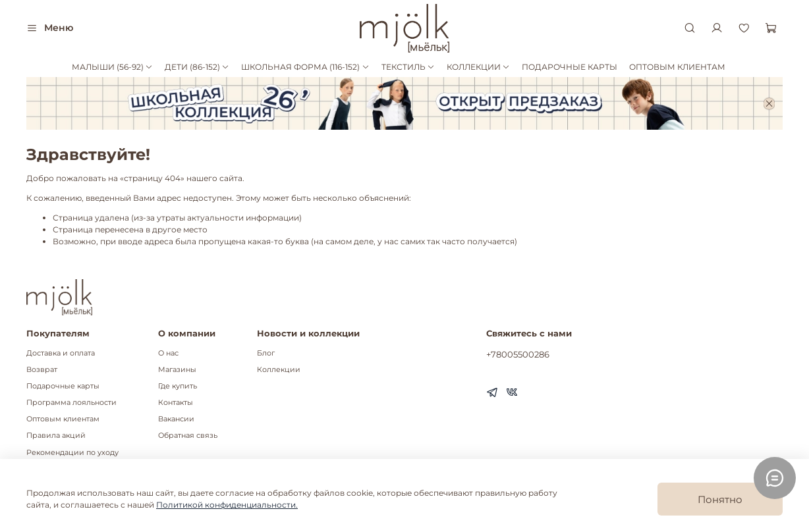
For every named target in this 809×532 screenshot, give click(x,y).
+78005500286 (518, 354)
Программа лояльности (71, 403)
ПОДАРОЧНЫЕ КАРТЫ (570, 67)
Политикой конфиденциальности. (227, 505)
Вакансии (176, 419)
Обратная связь (188, 436)
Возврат (42, 370)
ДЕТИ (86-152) (197, 67)
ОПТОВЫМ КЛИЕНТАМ (677, 67)
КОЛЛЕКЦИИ (478, 67)
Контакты (176, 403)
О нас (168, 353)
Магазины (177, 370)
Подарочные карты (63, 386)
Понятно (720, 499)
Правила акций (56, 436)
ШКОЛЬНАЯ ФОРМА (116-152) (305, 67)
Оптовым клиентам (63, 419)
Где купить (178, 386)
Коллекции (279, 370)
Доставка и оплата (61, 353)
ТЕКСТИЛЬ (408, 67)
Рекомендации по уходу (72, 453)
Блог (266, 353)
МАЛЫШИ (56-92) (112, 67)
